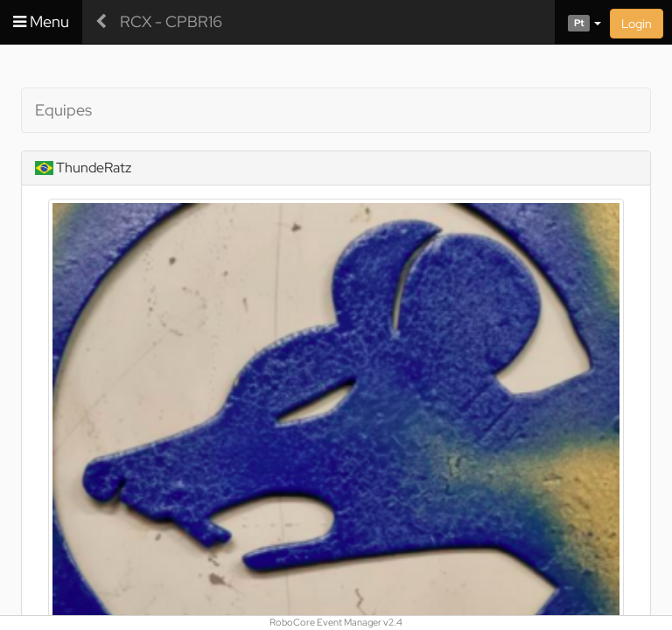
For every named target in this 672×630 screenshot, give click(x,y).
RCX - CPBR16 (171, 21)
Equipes (63, 110)
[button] (578, 22)
